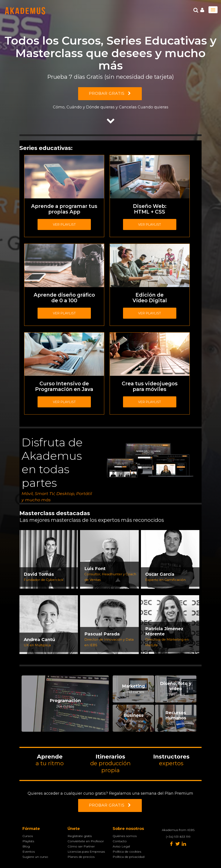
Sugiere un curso (35, 857)
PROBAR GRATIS (110, 93)
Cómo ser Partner (81, 846)
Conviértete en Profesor (86, 841)
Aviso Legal (121, 846)
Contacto (120, 841)
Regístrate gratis (80, 836)
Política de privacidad (129, 857)
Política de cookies (127, 852)
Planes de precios (81, 857)
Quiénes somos (125, 836)
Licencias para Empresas (86, 852)
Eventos (29, 852)
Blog (26, 846)
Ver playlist (64, 224)
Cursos (28, 836)
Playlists (28, 841)
